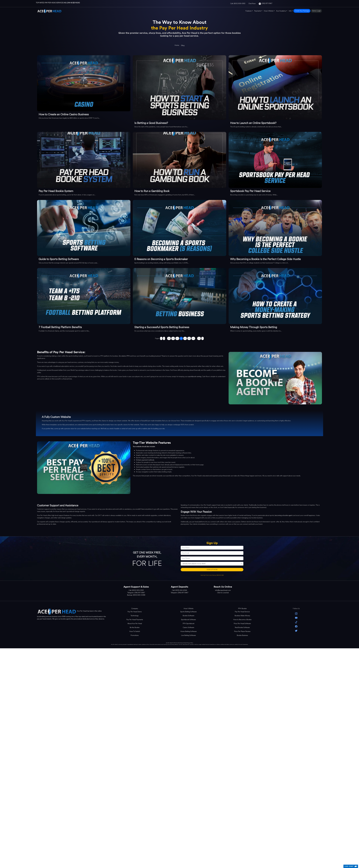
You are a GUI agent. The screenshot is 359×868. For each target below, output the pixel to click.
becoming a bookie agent (283, 515)
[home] (177, 45)
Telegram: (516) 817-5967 (136, 593)
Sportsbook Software (188, 620)
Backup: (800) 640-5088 (218, 575)
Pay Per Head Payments (135, 620)
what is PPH (126, 356)
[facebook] (296, 626)
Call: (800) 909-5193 (238, 4)
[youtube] (296, 618)
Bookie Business (242, 635)
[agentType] (212, 564)
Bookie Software (188, 616)
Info (290, 11)
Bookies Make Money (242, 616)
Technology (135, 616)
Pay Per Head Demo (135, 612)
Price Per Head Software (242, 624)
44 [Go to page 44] (193, 338)
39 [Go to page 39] (173, 338)
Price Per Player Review (242, 631)
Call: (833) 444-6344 (179, 590)
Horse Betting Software (189, 631)
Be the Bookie (135, 627)
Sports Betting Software (188, 612)
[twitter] (296, 631)
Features (248, 11)
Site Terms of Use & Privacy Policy (186, 643)
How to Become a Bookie (242, 620)
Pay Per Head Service (242, 612)
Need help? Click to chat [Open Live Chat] (206, 575)
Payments (258, 11)
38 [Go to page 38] (169, 338)
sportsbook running (195, 376)
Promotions (135, 635)
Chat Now (252, 4)
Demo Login (316, 11)
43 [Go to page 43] (189, 338)
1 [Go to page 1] (164, 338)
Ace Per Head (169, 643)
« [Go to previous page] (161, 338)
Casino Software (188, 627)
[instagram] (296, 613)
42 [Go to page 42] (185, 338)
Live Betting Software (188, 635)
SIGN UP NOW (212, 570)
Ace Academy (281, 11)
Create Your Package (302, 11)
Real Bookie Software (242, 627)
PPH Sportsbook (189, 624)
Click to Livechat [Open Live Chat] (223, 593)
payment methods (148, 460)
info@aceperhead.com (223, 590)
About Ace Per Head (135, 624)
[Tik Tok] (296, 622)
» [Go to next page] (203, 338)
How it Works (269, 11)
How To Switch (135, 631)
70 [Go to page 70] (199, 338)
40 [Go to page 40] (177, 338)
